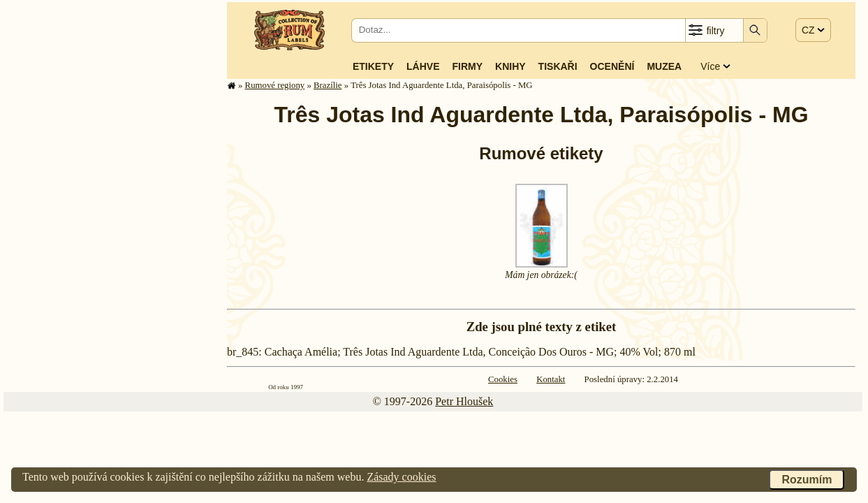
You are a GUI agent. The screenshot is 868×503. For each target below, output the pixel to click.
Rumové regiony (275, 85)
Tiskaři (558, 66)
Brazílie (328, 85)
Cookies (503, 379)
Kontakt (551, 379)
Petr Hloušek (464, 401)
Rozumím (807, 480)
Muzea (664, 66)
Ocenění (612, 66)
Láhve (423, 66)
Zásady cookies (401, 477)
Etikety (373, 66)
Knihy (510, 66)
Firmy (467, 66)
